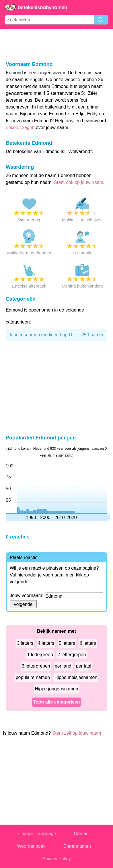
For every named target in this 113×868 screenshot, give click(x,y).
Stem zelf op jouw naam (77, 733)
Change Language (37, 834)
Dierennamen (77, 846)
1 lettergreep (40, 655)
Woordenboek (31, 846)
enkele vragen (20, 127)
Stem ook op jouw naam (79, 182)
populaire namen (33, 677)
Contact (82, 834)
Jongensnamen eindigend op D (57, 335)
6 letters (88, 643)
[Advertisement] (57, 45)
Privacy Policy (57, 859)
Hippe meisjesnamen (76, 677)
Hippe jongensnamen (56, 689)
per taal (84, 666)
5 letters (67, 643)
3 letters (25, 643)
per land (63, 666)
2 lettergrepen (72, 655)
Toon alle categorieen (56, 702)
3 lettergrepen (36, 666)
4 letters (46, 643)
